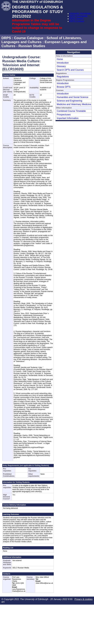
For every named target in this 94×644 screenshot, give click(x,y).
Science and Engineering (69, 101)
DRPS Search (76, 18)
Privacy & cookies (84, 599)
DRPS (6, 38)
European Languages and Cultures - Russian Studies (44, 44)
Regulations (63, 77)
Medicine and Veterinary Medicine (74, 104)
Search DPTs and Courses (70, 70)
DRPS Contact (77, 21)
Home (60, 59)
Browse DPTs (64, 87)
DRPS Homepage (78, 16)
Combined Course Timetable (71, 111)
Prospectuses (64, 115)
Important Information (68, 118)
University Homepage (80, 13)
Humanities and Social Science (73, 97)
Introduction (63, 63)
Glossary (61, 66)
